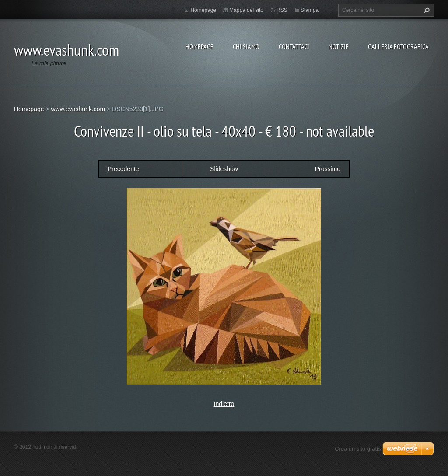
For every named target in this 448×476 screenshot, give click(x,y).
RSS (282, 10)
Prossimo (328, 169)
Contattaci (294, 46)
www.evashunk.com (78, 109)
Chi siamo (246, 46)
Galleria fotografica (398, 46)
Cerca (426, 10)
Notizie (339, 46)
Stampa (310, 10)
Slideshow (224, 169)
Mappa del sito (246, 10)
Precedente (123, 169)
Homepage (199, 46)
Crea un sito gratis (358, 449)
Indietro (224, 404)
